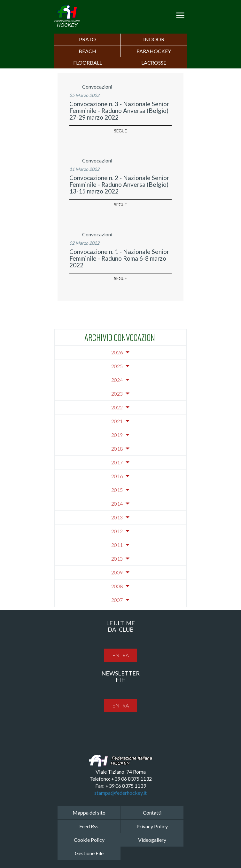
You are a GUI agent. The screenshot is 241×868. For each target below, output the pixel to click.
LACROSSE (154, 63)
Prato (87, 39)
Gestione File (89, 853)
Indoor (154, 39)
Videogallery (152, 840)
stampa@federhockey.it (120, 793)
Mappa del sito (89, 813)
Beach (87, 51)
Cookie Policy (89, 840)
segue (120, 131)
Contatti (152, 813)
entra (120, 655)
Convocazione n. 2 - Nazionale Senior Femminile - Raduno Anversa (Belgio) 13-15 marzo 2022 (119, 184)
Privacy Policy (152, 826)
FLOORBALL (88, 63)
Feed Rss (89, 826)
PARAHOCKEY (154, 51)
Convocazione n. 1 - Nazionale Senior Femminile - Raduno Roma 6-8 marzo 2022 (119, 258)
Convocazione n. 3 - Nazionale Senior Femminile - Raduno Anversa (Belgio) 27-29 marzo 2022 (119, 110)
